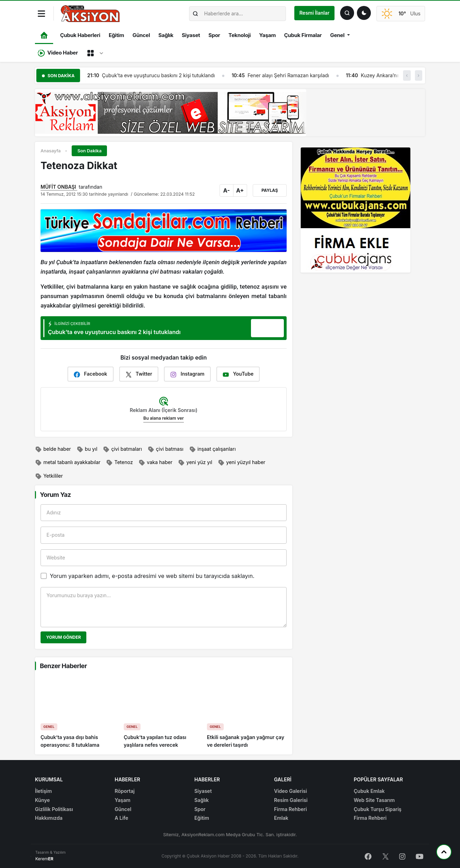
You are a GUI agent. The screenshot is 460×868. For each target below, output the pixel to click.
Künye (42, 800)
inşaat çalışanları (213, 449)
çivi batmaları (122, 449)
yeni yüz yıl (195, 463)
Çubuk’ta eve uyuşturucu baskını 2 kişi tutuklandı (171, 75)
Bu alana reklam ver (164, 418)
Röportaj (125, 791)
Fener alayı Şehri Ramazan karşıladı (301, 75)
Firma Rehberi (290, 809)
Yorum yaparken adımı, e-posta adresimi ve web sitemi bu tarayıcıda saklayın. (152, 576)
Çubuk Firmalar (303, 35)
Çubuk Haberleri (80, 35)
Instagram (187, 374)
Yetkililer (49, 476)
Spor (214, 35)
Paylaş (270, 190)
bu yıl (87, 449)
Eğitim (116, 35)
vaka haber (155, 463)
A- (227, 190)
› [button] (419, 75)
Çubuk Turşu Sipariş (378, 809)
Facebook (91, 374)
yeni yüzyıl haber (242, 463)
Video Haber (58, 53)
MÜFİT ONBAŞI (59, 187)
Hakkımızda (49, 818)
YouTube (238, 374)
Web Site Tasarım (374, 800)
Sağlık (166, 35)
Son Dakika (89, 151)
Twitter (139, 374)
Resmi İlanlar (314, 13)
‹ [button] (407, 75)
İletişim (43, 791)
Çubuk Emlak (369, 791)
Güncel (141, 35)
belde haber (53, 449)
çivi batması (166, 449)
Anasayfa (51, 151)
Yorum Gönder (63, 637)
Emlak (281, 818)
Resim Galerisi (291, 800)
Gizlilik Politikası (54, 809)
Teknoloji (240, 35)
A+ (240, 190)
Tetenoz (119, 463)
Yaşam (267, 35)
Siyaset (191, 35)
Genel (337, 35)
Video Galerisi (290, 791)
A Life (121, 818)
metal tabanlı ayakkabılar (68, 463)
